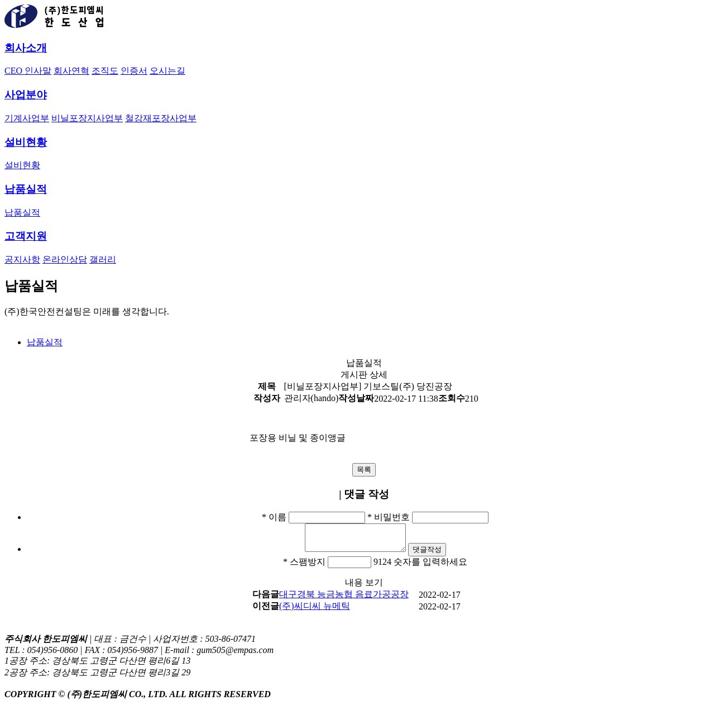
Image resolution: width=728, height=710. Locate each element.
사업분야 (26, 95)
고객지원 (26, 236)
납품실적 (26, 189)
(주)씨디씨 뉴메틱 (315, 611)
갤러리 (103, 259)
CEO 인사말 (28, 71)
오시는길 (167, 71)
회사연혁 (71, 71)
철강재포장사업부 (161, 118)
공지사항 (22, 259)
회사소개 (26, 48)
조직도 (105, 71)
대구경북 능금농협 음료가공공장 (344, 599)
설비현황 (26, 142)
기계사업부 (27, 118)
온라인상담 (65, 259)
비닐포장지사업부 (87, 118)
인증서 (134, 71)
